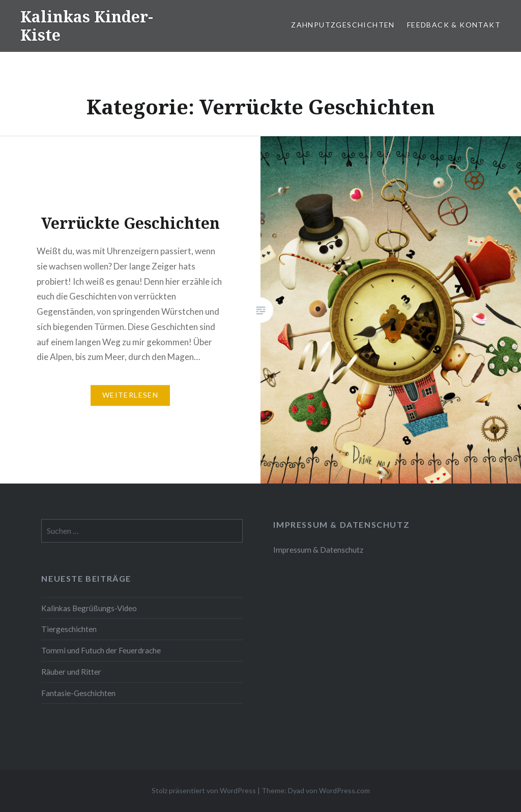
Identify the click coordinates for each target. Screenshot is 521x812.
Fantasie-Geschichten (78, 693)
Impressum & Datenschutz (318, 550)
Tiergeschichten (69, 629)
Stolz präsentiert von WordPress (204, 790)
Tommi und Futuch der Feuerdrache (101, 650)
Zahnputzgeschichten (343, 25)
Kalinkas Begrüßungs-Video (89, 608)
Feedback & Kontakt (454, 25)
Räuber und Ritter (71, 672)
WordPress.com (344, 790)
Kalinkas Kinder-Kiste (87, 26)
